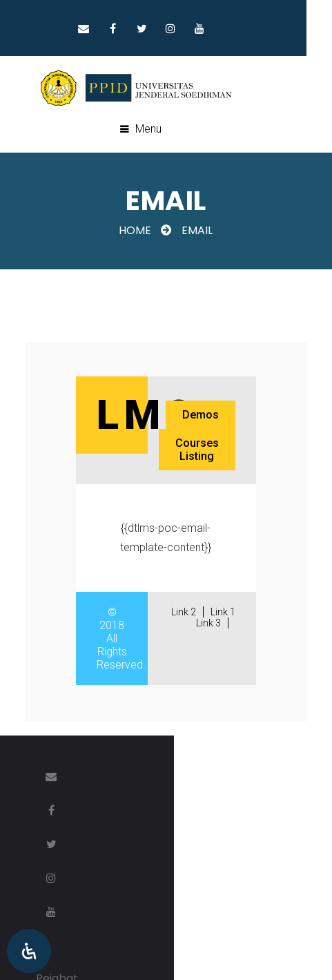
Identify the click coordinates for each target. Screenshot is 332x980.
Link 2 (187, 613)
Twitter (167, 28)
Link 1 (226, 613)
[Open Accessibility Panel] (29, 951)
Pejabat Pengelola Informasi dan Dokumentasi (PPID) (177, 844)
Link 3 (212, 624)
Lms (144, 415)
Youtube (225, 28)
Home (136, 231)
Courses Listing (201, 450)
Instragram (196, 28)
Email (109, 28)
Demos (204, 415)
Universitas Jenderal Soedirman (176, 910)
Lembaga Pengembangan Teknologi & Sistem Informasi (185, 885)
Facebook (138, 28)
